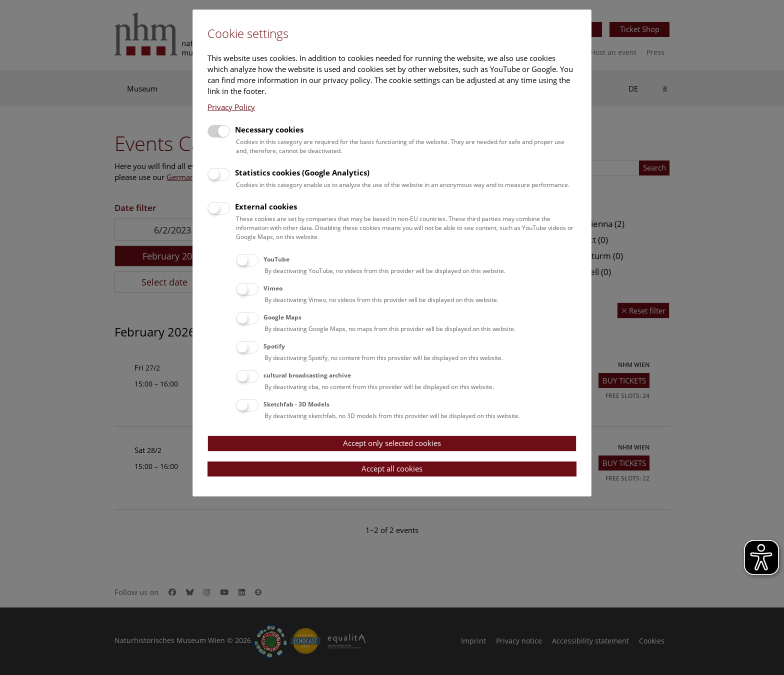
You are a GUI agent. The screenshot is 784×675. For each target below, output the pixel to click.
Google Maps (282, 317)
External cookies (266, 206)
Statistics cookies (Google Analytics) (302, 172)
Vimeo (273, 288)
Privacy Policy (231, 107)
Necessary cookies (269, 129)
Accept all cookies (392, 468)
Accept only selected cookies (392, 443)
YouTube (276, 259)
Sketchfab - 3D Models (296, 404)
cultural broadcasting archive (307, 375)
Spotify (274, 346)
